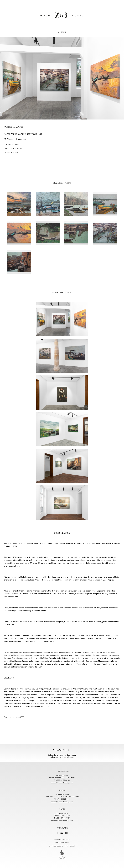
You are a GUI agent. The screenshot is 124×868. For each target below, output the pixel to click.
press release (11, 153)
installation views (13, 149)
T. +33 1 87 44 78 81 (62, 818)
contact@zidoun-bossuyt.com (62, 783)
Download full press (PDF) (14, 717)
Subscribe (52, 755)
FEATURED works (12, 144)
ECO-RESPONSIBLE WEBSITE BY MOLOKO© (62, 846)
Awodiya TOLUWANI (14, 127)
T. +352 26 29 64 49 (62, 780)
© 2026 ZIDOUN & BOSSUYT (62, 843)
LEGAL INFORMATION (62, 843)
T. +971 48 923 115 (62, 799)
